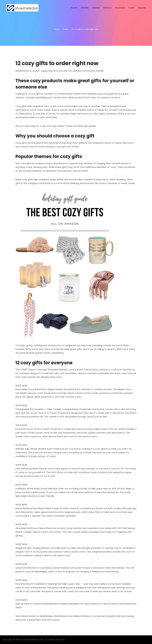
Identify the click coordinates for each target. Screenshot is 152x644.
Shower (96, 8)
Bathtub (108, 8)
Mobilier (85, 8)
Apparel (142, 8)
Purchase (120, 8)
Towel (131, 8)
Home (74, 8)
